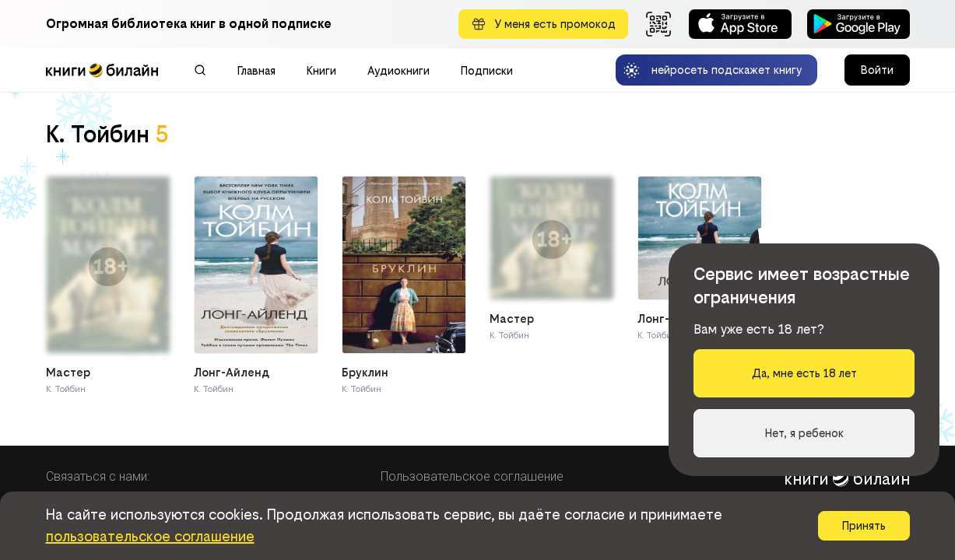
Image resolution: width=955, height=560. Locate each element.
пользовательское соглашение (150, 536)
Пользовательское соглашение (472, 476)
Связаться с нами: (98, 476)
